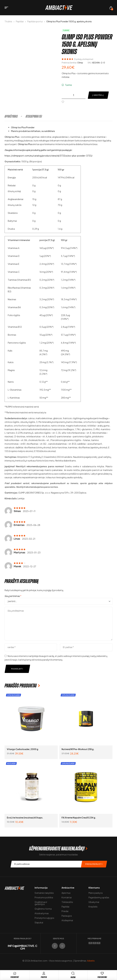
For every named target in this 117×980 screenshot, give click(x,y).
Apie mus (66, 893)
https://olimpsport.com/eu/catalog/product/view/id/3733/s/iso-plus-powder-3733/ (49, 156)
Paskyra (44, 977)
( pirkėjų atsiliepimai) (84, 59)
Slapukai (39, 922)
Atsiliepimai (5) (34, 116)
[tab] (15, 116)
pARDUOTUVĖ (15, 977)
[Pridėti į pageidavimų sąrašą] (63, 102)
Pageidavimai (102, 977)
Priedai (65, 911)
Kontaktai (67, 897)
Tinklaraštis (67, 902)
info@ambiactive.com (23, 947)
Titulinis (8, 21)
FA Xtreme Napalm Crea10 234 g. (79, 818)
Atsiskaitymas (42, 913)
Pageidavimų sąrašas (99, 897)
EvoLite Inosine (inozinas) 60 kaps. (25, 818)
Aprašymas (11, 116)
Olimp (80, 63)
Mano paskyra (96, 893)
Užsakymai (94, 902)
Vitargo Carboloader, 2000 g (23, 749)
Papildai (20, 21)
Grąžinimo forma (43, 909)
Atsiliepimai (67, 920)
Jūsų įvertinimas (13, 596)
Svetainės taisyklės (44, 893)
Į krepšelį (98, 95)
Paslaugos (67, 916)
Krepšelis (93, 907)
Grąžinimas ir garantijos (41, 903)
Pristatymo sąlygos (44, 918)
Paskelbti (17, 669)
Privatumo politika (44, 897)
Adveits (91, 961)
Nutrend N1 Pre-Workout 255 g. (78, 749)
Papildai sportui (35, 21)
